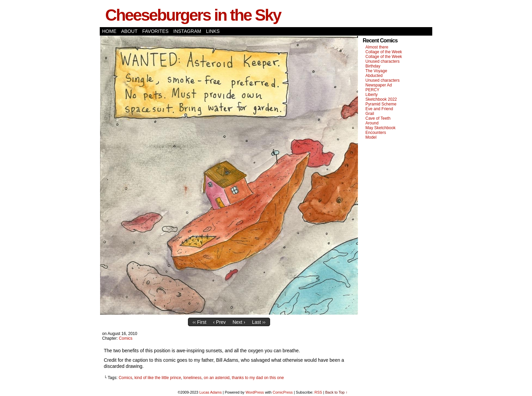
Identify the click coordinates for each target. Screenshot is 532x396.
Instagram (187, 31)
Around (372, 123)
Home (109, 31)
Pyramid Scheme (381, 104)
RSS (318, 392)
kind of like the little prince (158, 378)
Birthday (373, 66)
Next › (239, 322)
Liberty (372, 95)
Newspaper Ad (379, 85)
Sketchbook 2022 (381, 99)
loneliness (192, 378)
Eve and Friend (379, 109)
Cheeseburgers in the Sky (193, 15)
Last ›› (259, 322)
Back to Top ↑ (336, 392)
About (129, 31)
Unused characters (383, 61)
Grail (370, 114)
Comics (126, 338)
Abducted (374, 76)
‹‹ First (199, 322)
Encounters (376, 133)
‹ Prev (219, 322)
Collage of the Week (384, 52)
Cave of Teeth (378, 118)
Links (213, 31)
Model (371, 137)
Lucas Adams (210, 392)
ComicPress (283, 392)
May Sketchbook (381, 128)
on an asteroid (216, 378)
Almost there (377, 47)
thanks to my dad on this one (258, 378)
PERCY (372, 90)
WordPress (255, 392)
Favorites (155, 31)
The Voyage (376, 71)
